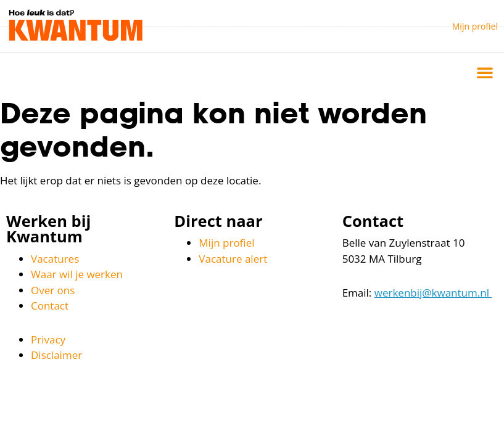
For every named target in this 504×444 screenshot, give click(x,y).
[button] (485, 72)
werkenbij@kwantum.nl (433, 293)
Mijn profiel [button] (475, 26)
